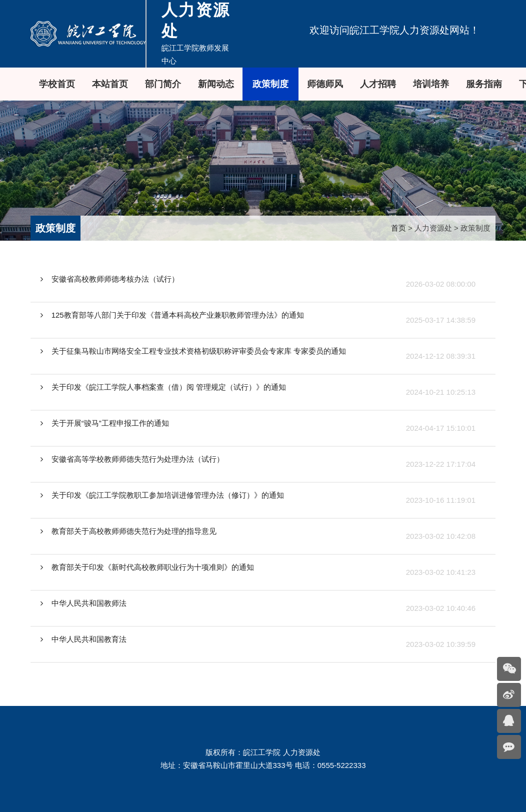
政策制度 (270, 84)
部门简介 (163, 84)
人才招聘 (378, 84)
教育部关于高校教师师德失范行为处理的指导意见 (128, 531)
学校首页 (57, 84)
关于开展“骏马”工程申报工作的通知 (105, 423)
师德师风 (325, 84)
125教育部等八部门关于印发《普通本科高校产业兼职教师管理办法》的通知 (172, 315)
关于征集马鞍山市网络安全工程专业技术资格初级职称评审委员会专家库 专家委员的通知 (193, 351)
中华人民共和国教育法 (83, 639)
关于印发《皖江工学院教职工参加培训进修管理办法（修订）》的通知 (162, 495)
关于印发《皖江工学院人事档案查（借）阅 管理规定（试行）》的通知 (163, 387)
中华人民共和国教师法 (83, 603)
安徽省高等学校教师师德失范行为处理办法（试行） (132, 459)
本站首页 (110, 84)
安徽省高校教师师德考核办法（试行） (110, 279)
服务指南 (484, 84)
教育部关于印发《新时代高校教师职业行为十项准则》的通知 (147, 567)
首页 (398, 228)
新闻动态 (216, 84)
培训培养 (431, 84)
